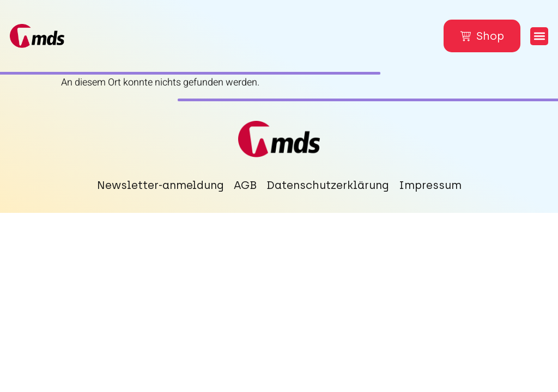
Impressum (430, 185)
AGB (245, 185)
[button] (539, 36)
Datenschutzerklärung (328, 185)
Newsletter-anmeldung (160, 185)
